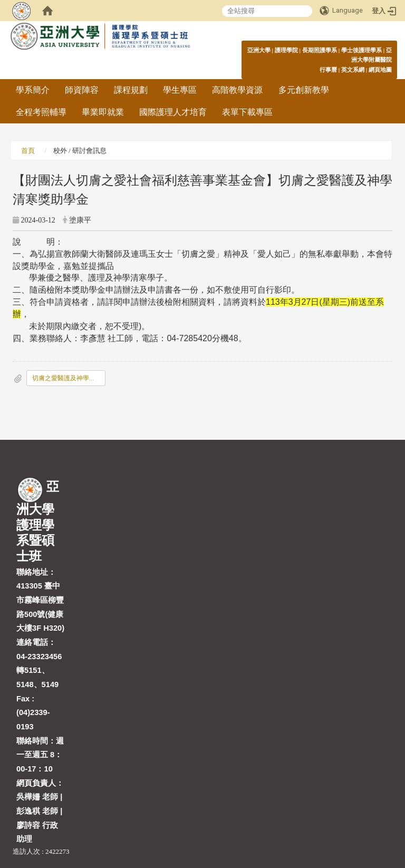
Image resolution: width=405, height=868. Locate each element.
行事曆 (328, 70)
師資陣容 (82, 90)
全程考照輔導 (41, 112)
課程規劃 (131, 90)
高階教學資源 (237, 90)
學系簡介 (33, 90)
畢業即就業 (103, 112)
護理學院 (286, 50)
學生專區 (180, 90)
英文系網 (353, 70)
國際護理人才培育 (173, 112)
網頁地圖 (380, 70)
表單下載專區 (247, 112)
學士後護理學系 (361, 50)
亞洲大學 (259, 50)
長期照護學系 (320, 50)
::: (386, 50)
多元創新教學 (304, 90)
